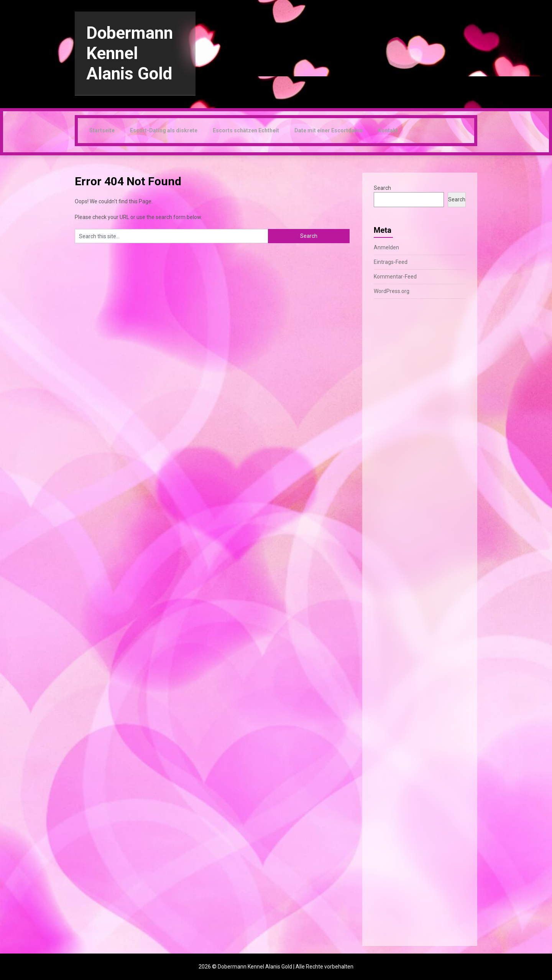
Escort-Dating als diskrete (164, 130)
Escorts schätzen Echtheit (246, 130)
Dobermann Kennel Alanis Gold (130, 53)
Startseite (102, 130)
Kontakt (388, 130)
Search (382, 188)
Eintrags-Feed (391, 262)
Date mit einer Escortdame (329, 130)
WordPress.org (392, 291)
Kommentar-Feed (395, 277)
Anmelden (386, 247)
